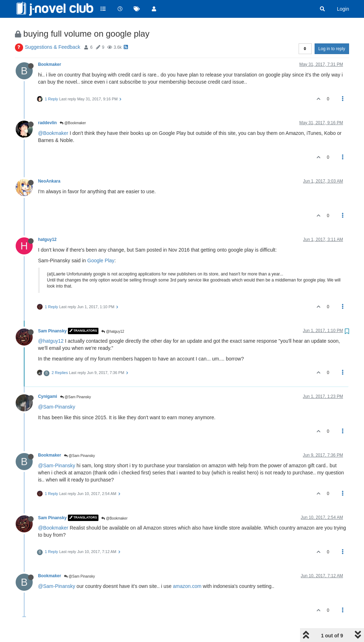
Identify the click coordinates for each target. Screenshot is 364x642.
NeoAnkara (49, 181)
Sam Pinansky (52, 331)
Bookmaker (50, 64)
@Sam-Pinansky (57, 407)
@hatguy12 (113, 331)
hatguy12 (47, 240)
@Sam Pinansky (76, 397)
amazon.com (187, 586)
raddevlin (47, 123)
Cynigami (48, 396)
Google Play (101, 261)
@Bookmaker (73, 123)
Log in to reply (332, 49)
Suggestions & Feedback (53, 47)
